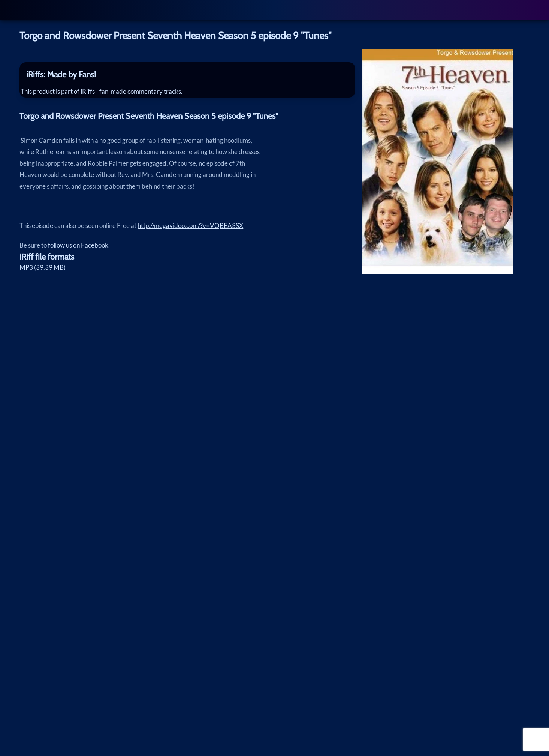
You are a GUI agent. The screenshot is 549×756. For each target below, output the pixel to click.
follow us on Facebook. (78, 251)
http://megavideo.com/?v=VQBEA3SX (190, 231)
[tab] (187, 74)
